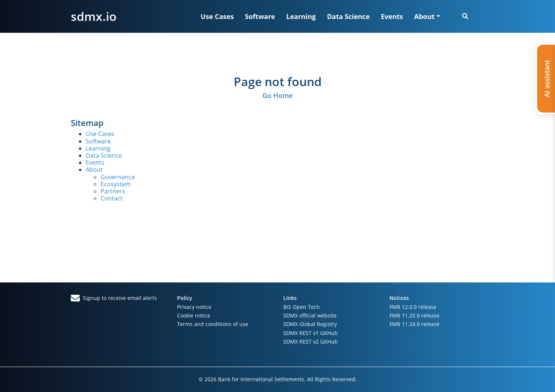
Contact (112, 198)
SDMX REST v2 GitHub (310, 342)
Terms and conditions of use (213, 324)
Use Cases (217, 16)
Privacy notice (194, 307)
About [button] (424, 16)
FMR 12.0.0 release (413, 307)
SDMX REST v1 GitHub (310, 333)
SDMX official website (310, 315)
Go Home (277, 95)
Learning (301, 16)
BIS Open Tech (302, 307)
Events (392, 16)
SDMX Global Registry (310, 324)
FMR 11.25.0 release (414, 315)
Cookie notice (194, 315)
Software (260, 16)
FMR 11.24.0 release (414, 324)
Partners (113, 191)
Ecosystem (116, 184)
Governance (118, 177)
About (94, 170)
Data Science (348, 16)
